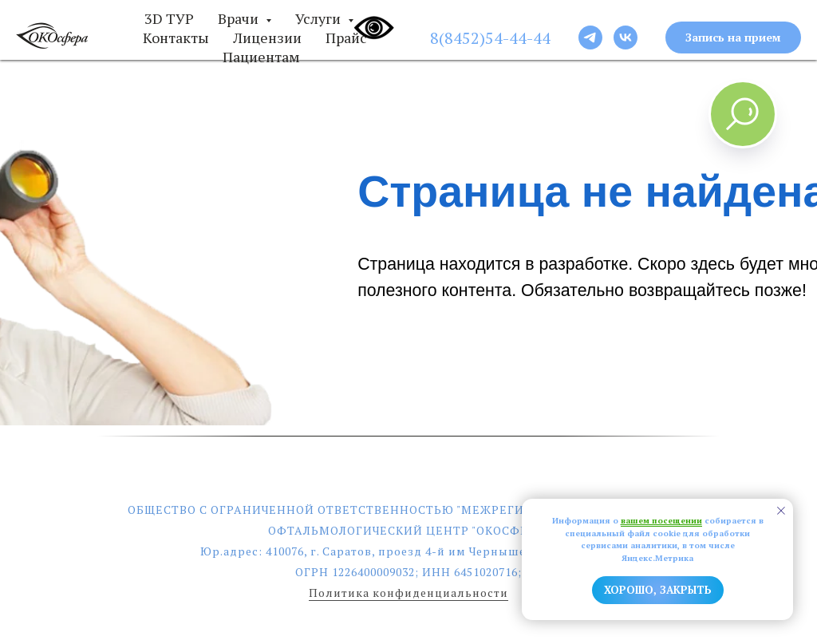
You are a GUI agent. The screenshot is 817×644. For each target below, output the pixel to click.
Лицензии (267, 38)
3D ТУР (169, 18)
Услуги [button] (320, 18)
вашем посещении (661, 521)
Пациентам (261, 57)
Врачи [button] (240, 18)
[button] (733, 38)
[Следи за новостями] (590, 38)
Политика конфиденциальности (408, 593)
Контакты (176, 38)
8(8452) (458, 38)
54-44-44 (518, 38)
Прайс (346, 38)
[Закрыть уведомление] (781, 511)
